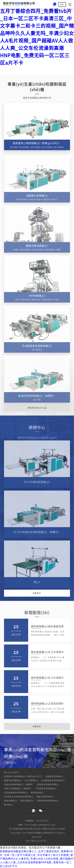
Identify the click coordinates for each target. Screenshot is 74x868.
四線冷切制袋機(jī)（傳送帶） (18, 789)
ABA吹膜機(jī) (31, 780)
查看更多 (37, 593)
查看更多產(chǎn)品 (37, 408)
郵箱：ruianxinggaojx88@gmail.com (37, 825)
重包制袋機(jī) (38, 793)
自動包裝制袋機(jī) (45, 797)
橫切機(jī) (9, 805)
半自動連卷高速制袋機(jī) (53, 780)
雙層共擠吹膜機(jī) (13, 780)
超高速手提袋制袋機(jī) (48, 784)
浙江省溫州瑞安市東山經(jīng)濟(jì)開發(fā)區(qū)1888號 (37, 829)
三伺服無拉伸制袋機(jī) (46, 789)
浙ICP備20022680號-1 (37, 841)
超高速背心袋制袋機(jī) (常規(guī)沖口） (24, 776)
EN (62, 4)
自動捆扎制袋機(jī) (55, 776)
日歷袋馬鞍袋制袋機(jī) (48, 801)
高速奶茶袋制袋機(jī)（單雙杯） (19, 784)
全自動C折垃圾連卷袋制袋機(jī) (19, 797)
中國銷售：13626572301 (37, 821)
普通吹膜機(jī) (27, 801)
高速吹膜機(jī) (11, 801)
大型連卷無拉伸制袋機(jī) (16, 793)
